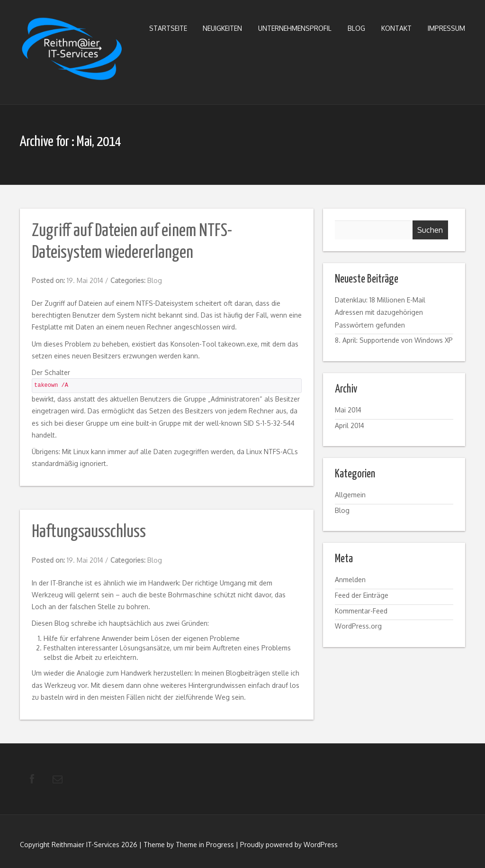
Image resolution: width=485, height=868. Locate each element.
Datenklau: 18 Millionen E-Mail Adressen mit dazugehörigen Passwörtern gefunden (380, 312)
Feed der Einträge (362, 595)
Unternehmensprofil (295, 28)
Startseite (168, 28)
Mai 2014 (348, 410)
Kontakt (396, 28)
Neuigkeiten (222, 28)
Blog (356, 28)
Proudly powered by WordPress (289, 845)
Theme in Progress (205, 845)
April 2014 (350, 425)
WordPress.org (358, 626)
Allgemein (350, 495)
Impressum (446, 28)
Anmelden (350, 580)
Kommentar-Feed (361, 611)
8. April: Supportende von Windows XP (394, 340)
